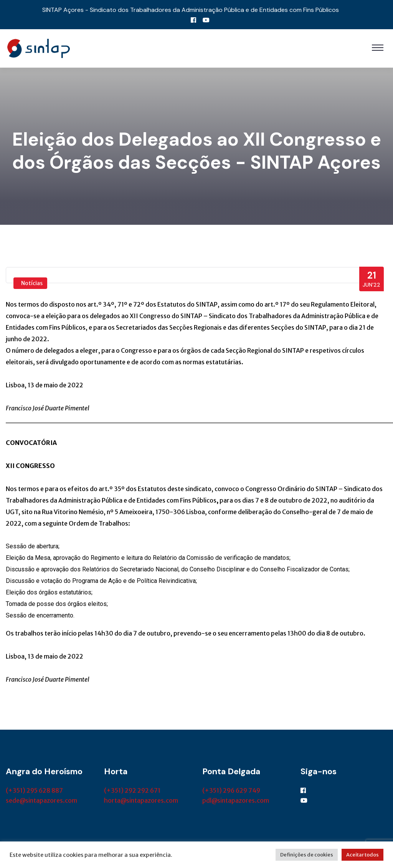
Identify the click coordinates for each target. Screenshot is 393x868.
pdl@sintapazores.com (236, 800)
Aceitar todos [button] (362, 855)
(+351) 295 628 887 (34, 790)
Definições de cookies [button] (307, 855)
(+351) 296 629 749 (231, 790)
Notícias (32, 283)
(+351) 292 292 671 (132, 790)
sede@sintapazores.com (41, 800)
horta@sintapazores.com (141, 800)
